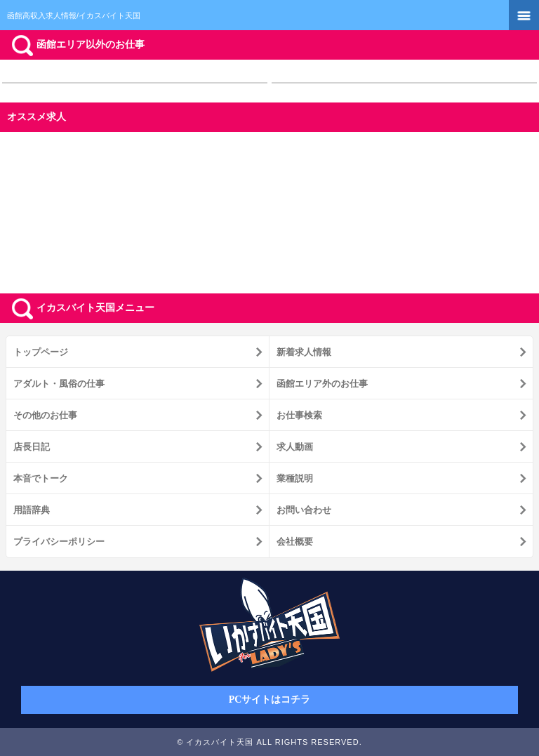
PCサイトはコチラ (270, 699)
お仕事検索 (299, 415)
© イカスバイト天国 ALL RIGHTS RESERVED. (269, 742)
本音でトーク (41, 478)
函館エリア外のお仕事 (322, 384)
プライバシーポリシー (59, 542)
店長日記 (32, 447)
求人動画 (295, 447)
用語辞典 (32, 510)
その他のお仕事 (45, 415)
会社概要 (295, 542)
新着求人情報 (304, 352)
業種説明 (295, 478)
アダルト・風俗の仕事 (59, 384)
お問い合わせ (304, 510)
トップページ (41, 352)
